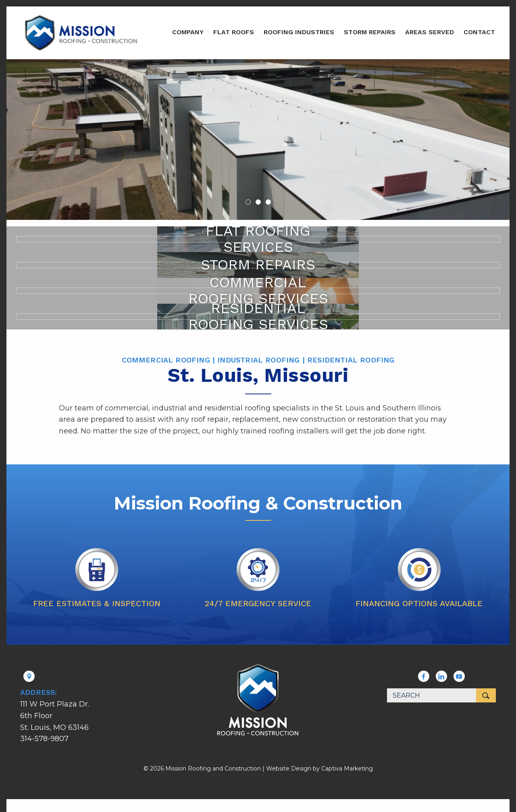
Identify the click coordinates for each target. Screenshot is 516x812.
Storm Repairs (370, 32)
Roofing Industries (299, 32)
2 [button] (258, 202)
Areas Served (430, 32)
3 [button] (268, 202)
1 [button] (248, 202)
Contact (479, 32)
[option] (258, 140)
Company (188, 32)
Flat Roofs (234, 32)
